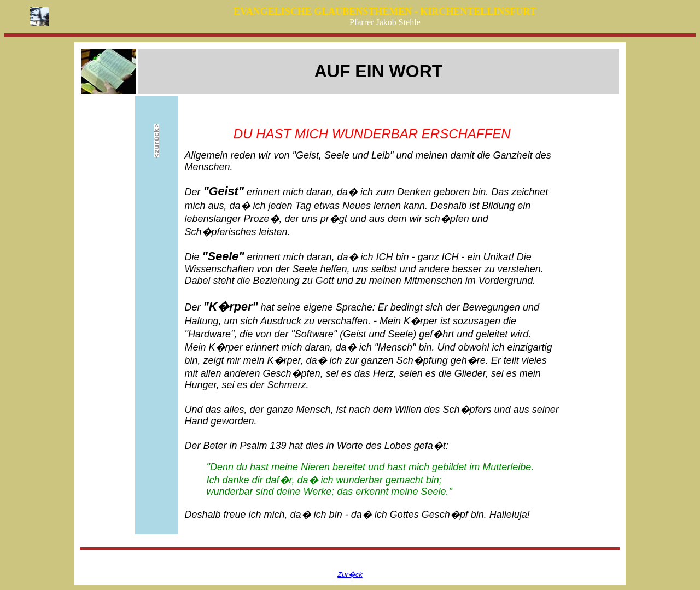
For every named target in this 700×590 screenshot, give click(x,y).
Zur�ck (350, 574)
